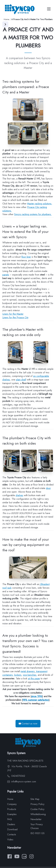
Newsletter (36, 819)
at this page (34, 679)
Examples (12, 814)
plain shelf (21, 380)
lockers (18, 675)
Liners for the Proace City (15, 318)
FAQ (9, 819)
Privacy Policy (37, 804)
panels (6, 275)
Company (12, 804)
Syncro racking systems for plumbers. (33, 214)
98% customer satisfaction (36, 700)
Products (12, 809)
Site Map (35, 799)
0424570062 (16, 776)
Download (12, 829)
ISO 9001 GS (37, 833)
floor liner (26, 257)
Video (10, 840)
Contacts (12, 834)
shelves (19, 495)
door (48, 488)
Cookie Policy (37, 809)
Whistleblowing (38, 814)
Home (6, 19)
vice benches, (30, 675)
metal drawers (28, 671)
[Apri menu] (5, 24)
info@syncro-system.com (22, 782)
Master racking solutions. (40, 204)
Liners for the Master (13, 314)
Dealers (11, 824)
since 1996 (37, 696)
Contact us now (28, 724)
